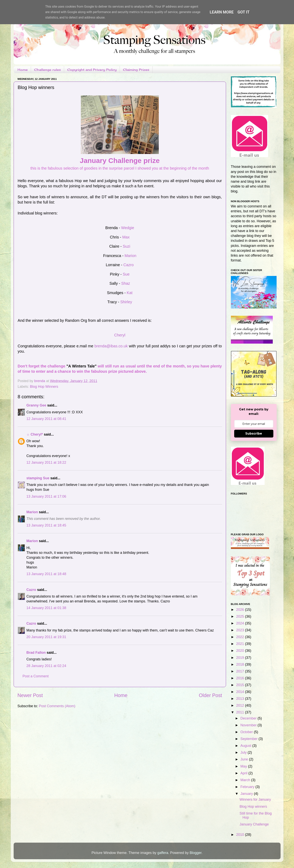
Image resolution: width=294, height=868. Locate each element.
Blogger (196, 853)
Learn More (222, 12)
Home (23, 70)
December (249, 718)
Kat (130, 293)
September (249, 739)
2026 (241, 610)
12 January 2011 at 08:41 (46, 419)
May (244, 766)
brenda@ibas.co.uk (111, 346)
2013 (241, 699)
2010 (241, 835)
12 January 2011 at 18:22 (46, 462)
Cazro (128, 265)
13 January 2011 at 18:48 (46, 574)
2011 (241, 712)
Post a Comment (36, 676)
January (247, 794)
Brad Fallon (36, 653)
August (246, 746)
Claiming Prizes (136, 70)
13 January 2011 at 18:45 (46, 525)
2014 (241, 692)
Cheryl (120, 335)
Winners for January (255, 800)
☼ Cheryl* (35, 434)
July (244, 752)
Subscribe (254, 434)
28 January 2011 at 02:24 (46, 666)
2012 (241, 705)
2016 (241, 678)
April (244, 773)
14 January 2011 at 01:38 (46, 608)
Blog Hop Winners (44, 387)
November (249, 725)
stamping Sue (38, 478)
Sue (126, 274)
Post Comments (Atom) (57, 706)
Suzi (126, 246)
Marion (130, 256)
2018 (241, 664)
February (248, 787)
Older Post (211, 695)
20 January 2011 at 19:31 (46, 637)
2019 (241, 658)
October (247, 732)
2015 (241, 685)
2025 (241, 616)
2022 (241, 637)
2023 (241, 630)
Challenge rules (47, 70)
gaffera (163, 853)
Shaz (126, 283)
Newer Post (30, 695)
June (245, 759)
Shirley (126, 302)
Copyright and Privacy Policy (92, 70)
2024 (241, 623)
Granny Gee (36, 405)
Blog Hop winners (253, 807)
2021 (241, 644)
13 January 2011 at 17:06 (46, 496)
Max (126, 237)
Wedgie (128, 228)
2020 (241, 651)
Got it (244, 12)
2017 (241, 671)
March (246, 780)
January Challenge (254, 824)
